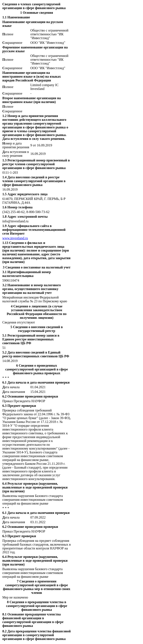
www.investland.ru (15, 238)
